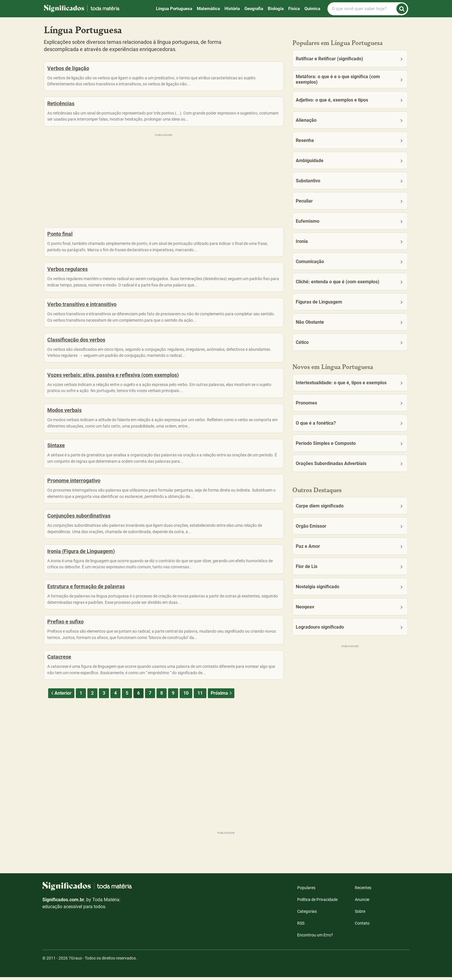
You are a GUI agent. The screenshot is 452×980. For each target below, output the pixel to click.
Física (294, 9)
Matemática (208, 9)
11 (200, 753)
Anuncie (362, 902)
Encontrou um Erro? (315, 938)
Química (312, 9)
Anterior (61, 753)
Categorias (307, 914)
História (232, 9)
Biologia (276, 9)
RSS (301, 926)
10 (186, 753)
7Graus (75, 961)
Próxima (222, 753)
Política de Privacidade (317, 902)
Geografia (254, 9)
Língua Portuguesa (174, 9)
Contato (362, 926)
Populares (306, 891)
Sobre (360, 914)
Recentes (363, 891)
